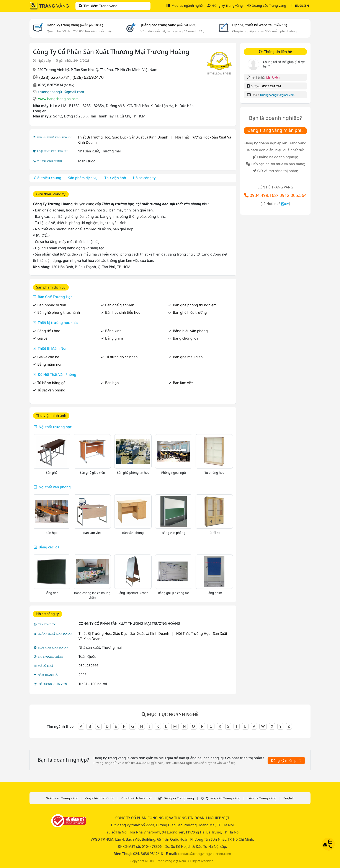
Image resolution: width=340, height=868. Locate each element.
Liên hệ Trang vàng (262, 798)
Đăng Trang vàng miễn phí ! (275, 130)
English (289, 798)
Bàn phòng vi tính (52, 305)
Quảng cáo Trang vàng (267, 5)
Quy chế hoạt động (100, 798)
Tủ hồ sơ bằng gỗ (51, 383)
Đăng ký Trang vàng (225, 5)
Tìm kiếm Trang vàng (98, 6)
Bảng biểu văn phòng (190, 331)
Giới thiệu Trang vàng (62, 798)
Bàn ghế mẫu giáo (188, 357)
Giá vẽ (42, 338)
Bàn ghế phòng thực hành (59, 312)
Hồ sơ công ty (144, 178)
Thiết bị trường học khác (58, 323)
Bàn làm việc (183, 383)
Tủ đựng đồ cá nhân (121, 357)
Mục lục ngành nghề (185, 5)
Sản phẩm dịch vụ (83, 178)
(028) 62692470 (88, 77)
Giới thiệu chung (47, 178)
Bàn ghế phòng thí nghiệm (195, 305)
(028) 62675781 (55, 77)
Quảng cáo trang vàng (168, 25)
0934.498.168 (263, 195)
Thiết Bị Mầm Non (53, 348)
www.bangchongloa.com (58, 99)
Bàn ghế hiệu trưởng (190, 312)
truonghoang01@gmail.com (61, 92)
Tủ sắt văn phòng (51, 390)
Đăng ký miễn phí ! (286, 761)
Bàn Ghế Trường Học (55, 297)
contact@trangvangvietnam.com (204, 854)
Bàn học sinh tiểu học (123, 312)
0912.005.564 (293, 195)
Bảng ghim (114, 338)
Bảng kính (113, 331)
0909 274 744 (272, 86)
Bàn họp (112, 383)
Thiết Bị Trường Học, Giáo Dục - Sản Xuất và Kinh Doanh (123, 137)
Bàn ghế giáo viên (120, 305)
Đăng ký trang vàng (75, 25)
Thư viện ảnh (115, 178)
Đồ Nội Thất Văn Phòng (57, 375)
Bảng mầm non (50, 364)
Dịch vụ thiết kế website (260, 25)
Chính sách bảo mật (137, 798)
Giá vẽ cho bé (48, 357)
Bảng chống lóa (186, 338)
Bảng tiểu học (49, 331)
